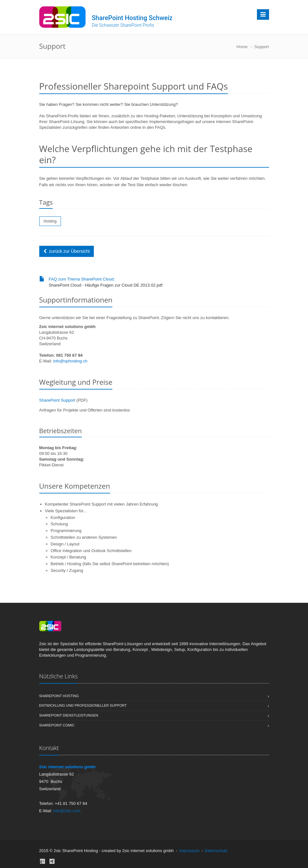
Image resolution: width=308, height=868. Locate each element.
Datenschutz (216, 851)
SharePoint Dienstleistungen (154, 716)
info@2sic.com (67, 811)
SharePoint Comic (154, 726)
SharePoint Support (57, 400)
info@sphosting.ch (70, 361)
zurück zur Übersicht (67, 251)
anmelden (238, 851)
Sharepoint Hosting (154, 696)
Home (242, 47)
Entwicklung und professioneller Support (154, 706)
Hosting (50, 221)
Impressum (189, 851)
